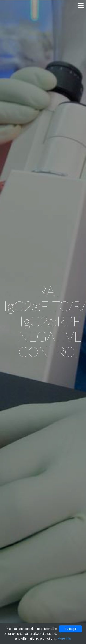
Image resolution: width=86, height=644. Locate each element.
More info (64, 638)
